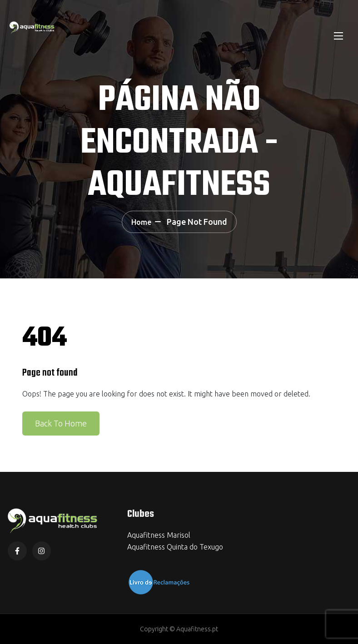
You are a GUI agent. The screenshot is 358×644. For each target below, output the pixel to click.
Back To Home (61, 423)
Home (141, 222)
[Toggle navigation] (338, 35)
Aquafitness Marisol (159, 535)
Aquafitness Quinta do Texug (173, 547)
